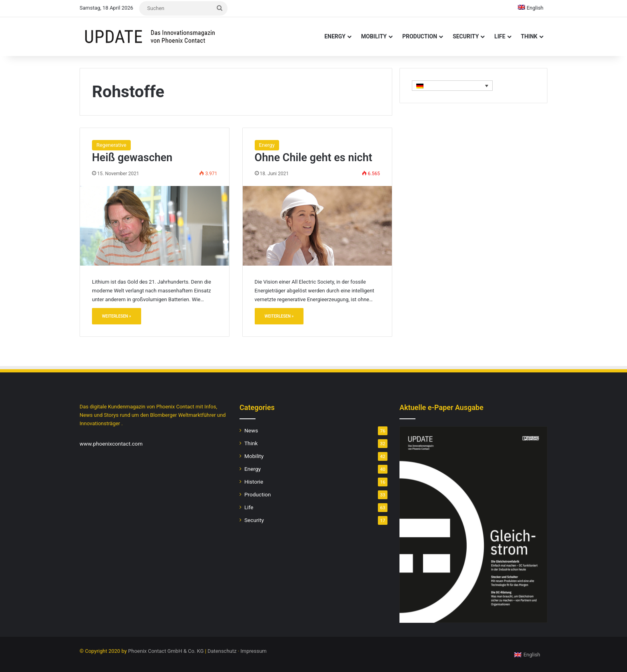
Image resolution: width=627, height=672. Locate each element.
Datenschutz (222, 651)
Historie (254, 482)
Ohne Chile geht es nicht (313, 158)
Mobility (374, 36)
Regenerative (111, 145)
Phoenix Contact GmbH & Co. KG (166, 651)
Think (529, 36)
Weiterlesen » (117, 316)
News (251, 430)
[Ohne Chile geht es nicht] (317, 226)
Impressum (253, 651)
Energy (335, 36)
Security (466, 36)
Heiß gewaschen (132, 158)
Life (500, 36)
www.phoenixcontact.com (111, 444)
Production (420, 36)
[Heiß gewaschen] (155, 226)
